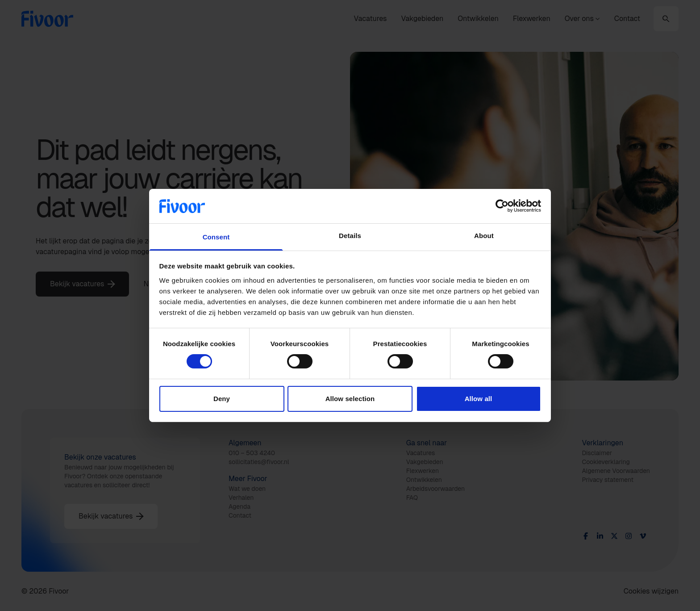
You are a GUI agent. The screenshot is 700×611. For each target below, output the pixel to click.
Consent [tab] (216, 237)
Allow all (479, 399)
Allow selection (350, 399)
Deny (222, 399)
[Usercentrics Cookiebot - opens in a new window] (502, 206)
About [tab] (484, 236)
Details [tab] (350, 236)
